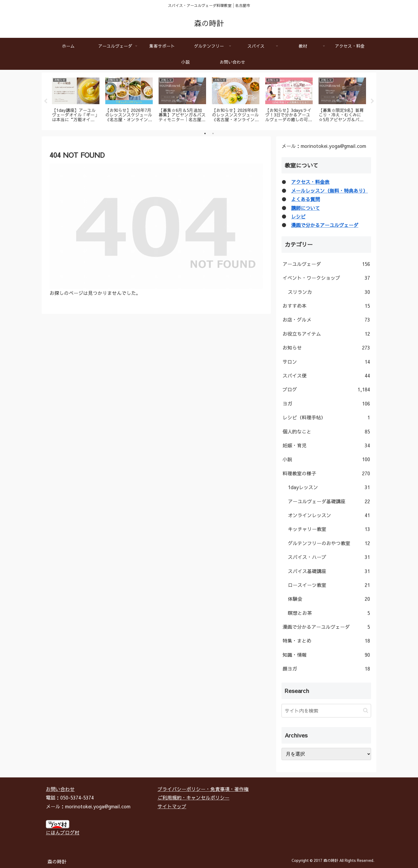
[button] (366, 710)
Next (372, 101)
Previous (46, 101)
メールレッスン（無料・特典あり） (329, 191)
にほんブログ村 (63, 832)
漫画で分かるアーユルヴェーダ (325, 225)
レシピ (298, 216)
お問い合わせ (60, 789)
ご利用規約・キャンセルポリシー (194, 798)
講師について (306, 208)
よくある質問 (306, 199)
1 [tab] (205, 133)
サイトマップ (172, 806)
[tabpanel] (76, 100)
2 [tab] (213, 133)
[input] (326, 711)
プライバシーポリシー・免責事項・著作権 (203, 789)
